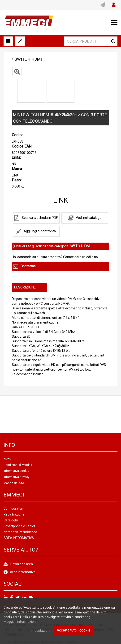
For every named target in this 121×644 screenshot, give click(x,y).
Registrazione (14, 514)
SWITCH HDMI (28, 59)
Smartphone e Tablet (19, 526)
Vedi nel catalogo (89, 218)
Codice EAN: (22, 146)
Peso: (17, 180)
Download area (22, 564)
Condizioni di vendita (18, 465)
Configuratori (13, 508)
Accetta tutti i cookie (74, 630)
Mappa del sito (14, 483)
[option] (31, 91)
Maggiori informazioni (20, 622)
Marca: (17, 169)
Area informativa (23, 572)
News (7, 459)
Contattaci (28, 266)
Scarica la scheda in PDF (40, 218)
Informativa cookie (16, 471)
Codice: (18, 135)
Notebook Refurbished (20, 532)
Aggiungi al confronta (40, 231)
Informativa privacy (16, 477)
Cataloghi (11, 520)
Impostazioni (40, 631)
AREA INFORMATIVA (19, 538)
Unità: (16, 158)
